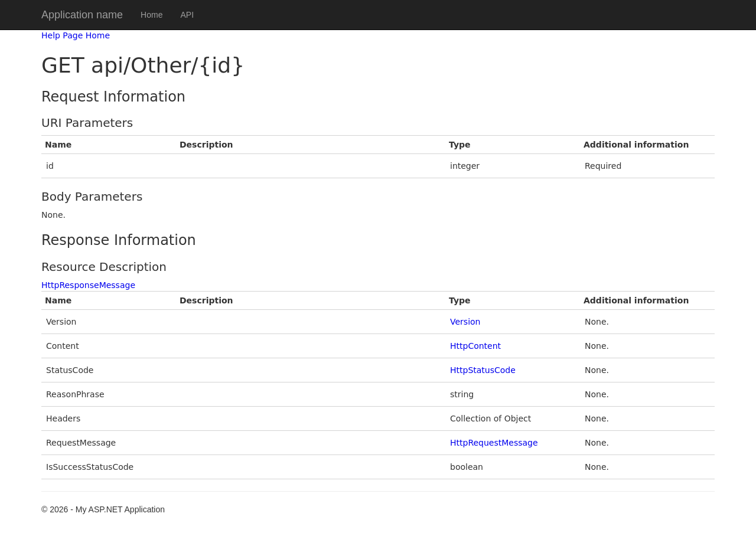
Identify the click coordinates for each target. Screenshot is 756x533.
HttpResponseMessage (88, 285)
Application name (82, 15)
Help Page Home (76, 35)
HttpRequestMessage (494, 443)
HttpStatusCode (483, 370)
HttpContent (475, 346)
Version (465, 322)
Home (151, 15)
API (187, 15)
